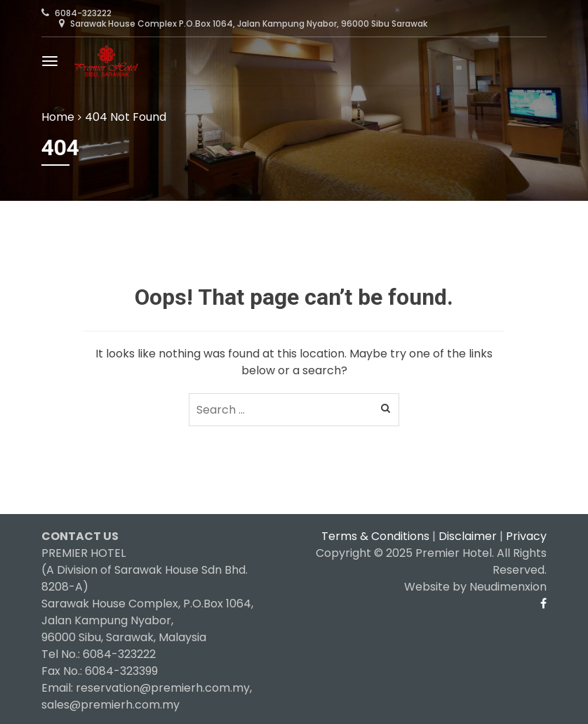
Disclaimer (468, 536)
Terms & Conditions (375, 536)
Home (58, 117)
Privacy (526, 536)
